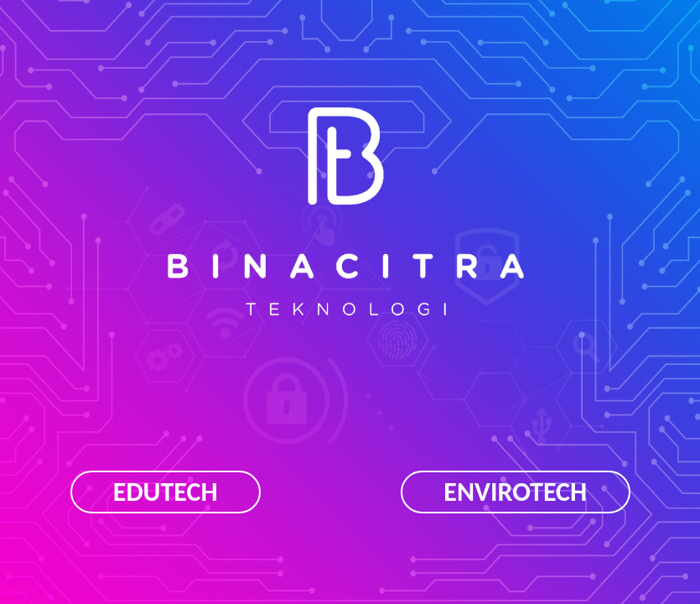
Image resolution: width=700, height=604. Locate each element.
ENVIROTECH (515, 492)
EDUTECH (166, 492)
